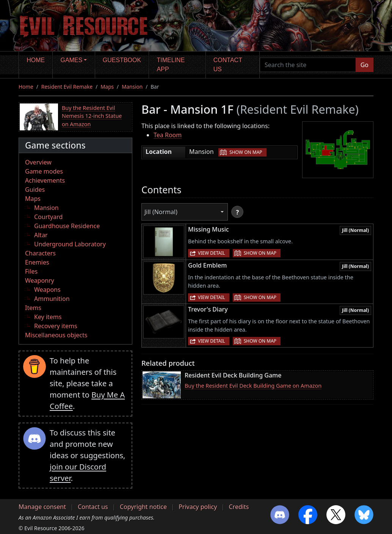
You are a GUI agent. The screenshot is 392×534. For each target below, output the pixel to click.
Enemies (37, 262)
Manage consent (42, 507)
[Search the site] (308, 65)
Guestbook (122, 60)
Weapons (47, 290)
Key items (48, 317)
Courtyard (48, 217)
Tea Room (168, 135)
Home (36, 60)
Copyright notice (143, 507)
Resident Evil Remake (67, 87)
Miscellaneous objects (56, 335)
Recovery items (56, 326)
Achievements (45, 180)
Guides (35, 189)
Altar (41, 235)
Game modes (44, 171)
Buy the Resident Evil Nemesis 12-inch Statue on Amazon (92, 116)
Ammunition (52, 299)
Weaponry (40, 280)
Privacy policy (198, 507)
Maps (107, 87)
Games (72, 60)
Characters (40, 253)
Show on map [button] (246, 152)
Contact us (228, 65)
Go (365, 65)
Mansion (132, 87)
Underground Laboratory (70, 244)
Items (33, 308)
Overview (38, 162)
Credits (239, 507)
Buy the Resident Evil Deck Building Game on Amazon (253, 386)
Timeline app (171, 65)
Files (31, 271)
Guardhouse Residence (67, 226)
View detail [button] (212, 253)
